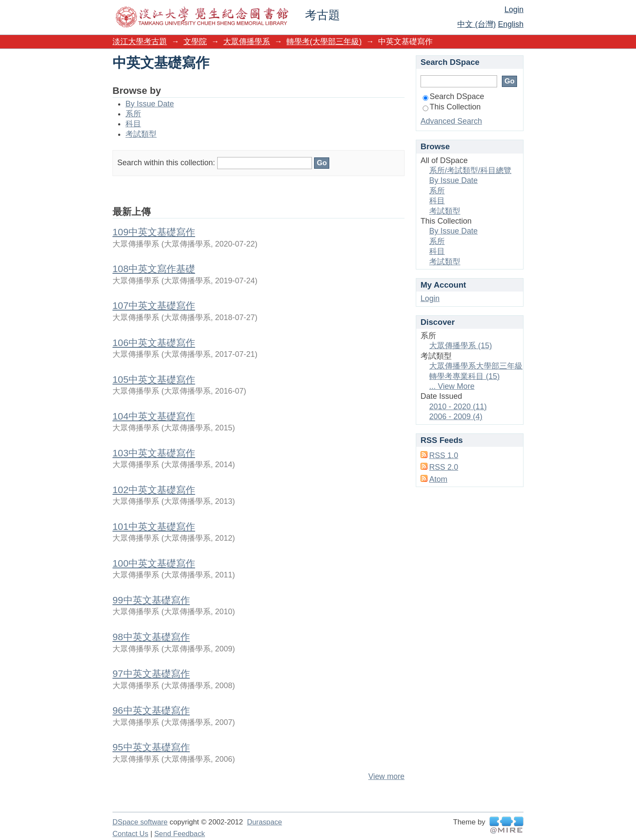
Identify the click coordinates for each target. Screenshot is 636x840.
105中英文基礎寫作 (154, 380)
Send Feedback (179, 834)
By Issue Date (150, 104)
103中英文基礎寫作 (154, 453)
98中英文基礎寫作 (151, 637)
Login (514, 10)
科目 (133, 124)
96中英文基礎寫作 (151, 710)
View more (386, 776)
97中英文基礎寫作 (151, 674)
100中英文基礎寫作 (154, 563)
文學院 (195, 42)
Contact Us (130, 834)
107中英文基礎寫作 (154, 306)
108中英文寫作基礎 (154, 269)
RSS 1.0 (444, 455)
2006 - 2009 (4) (456, 417)
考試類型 (141, 134)
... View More (452, 386)
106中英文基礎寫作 (154, 343)
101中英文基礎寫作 (154, 527)
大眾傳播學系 (247, 42)
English (511, 24)
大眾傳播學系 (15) (461, 346)
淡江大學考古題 (140, 42)
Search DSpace (453, 96)
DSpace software (140, 822)
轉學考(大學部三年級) (324, 42)
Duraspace (265, 822)
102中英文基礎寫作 (154, 490)
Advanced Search (451, 121)
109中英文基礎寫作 (154, 232)
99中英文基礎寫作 (151, 600)
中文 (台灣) (477, 24)
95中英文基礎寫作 (151, 747)
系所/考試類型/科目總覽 (470, 170)
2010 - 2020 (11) (458, 407)
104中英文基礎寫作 (154, 416)
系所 (133, 114)
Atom (438, 479)
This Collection (452, 107)
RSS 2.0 (444, 467)
